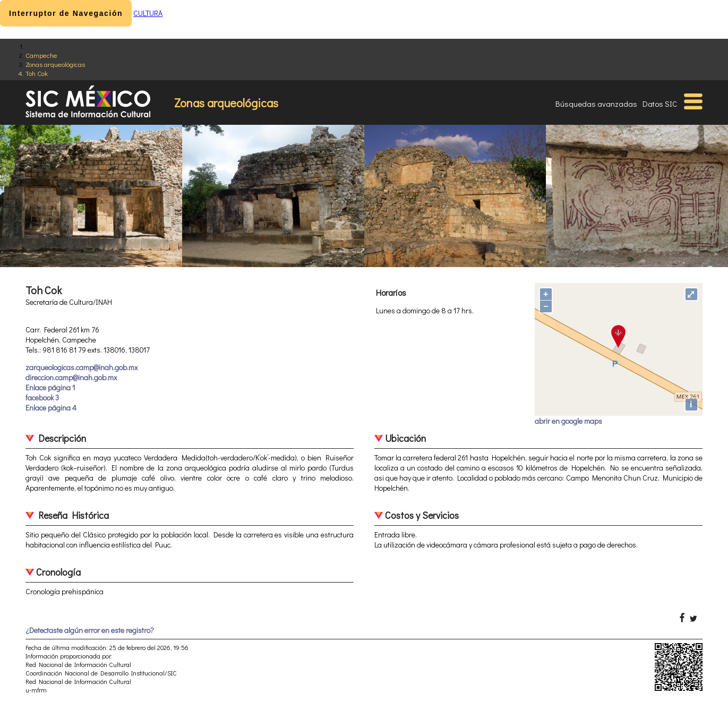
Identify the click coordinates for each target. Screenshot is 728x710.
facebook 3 (42, 397)
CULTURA (148, 13)
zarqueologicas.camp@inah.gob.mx (82, 367)
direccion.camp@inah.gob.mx (71, 377)
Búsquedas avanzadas (596, 104)
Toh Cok (37, 73)
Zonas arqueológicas (55, 64)
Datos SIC (660, 104)
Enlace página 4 (51, 408)
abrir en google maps (568, 421)
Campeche (41, 55)
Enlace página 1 (50, 387)
